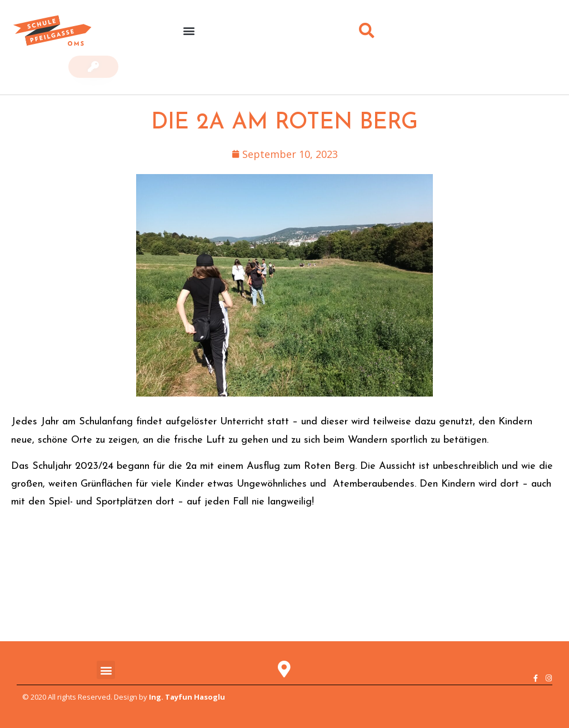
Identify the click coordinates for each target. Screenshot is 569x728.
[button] (189, 31)
